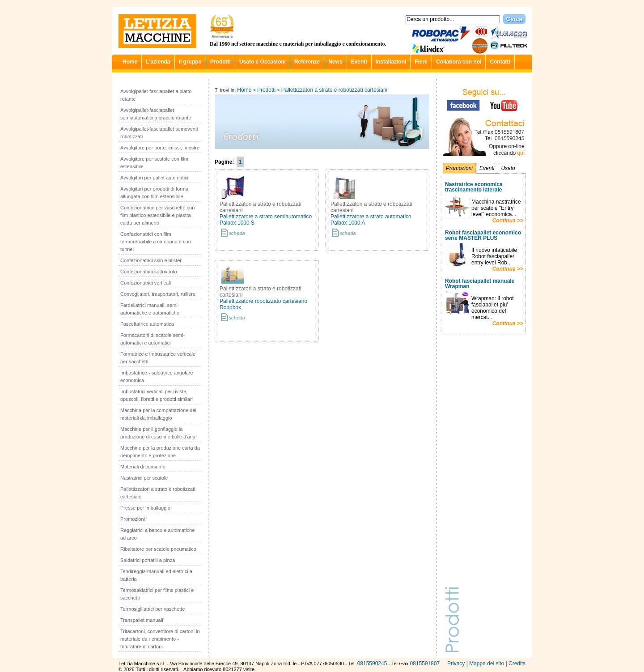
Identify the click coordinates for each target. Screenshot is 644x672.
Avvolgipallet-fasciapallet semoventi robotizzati (159, 133)
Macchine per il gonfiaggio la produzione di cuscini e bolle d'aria (158, 433)
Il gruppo (190, 62)
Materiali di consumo (143, 467)
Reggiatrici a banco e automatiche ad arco (157, 534)
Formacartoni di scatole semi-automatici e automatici (153, 339)
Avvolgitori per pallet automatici (154, 178)
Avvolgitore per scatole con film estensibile (154, 163)
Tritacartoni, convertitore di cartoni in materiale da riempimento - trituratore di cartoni (160, 639)
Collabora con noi (459, 62)
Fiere (421, 62)
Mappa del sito (487, 663)
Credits (517, 663)
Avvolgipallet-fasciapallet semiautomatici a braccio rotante (156, 114)
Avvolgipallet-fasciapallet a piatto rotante (156, 95)
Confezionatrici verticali (146, 283)
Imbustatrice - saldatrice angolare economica (157, 376)
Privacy (456, 663)
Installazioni (391, 62)
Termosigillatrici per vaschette (153, 609)
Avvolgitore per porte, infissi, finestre (160, 148)
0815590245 (372, 663)
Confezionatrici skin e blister (151, 260)
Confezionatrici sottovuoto (149, 272)
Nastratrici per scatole (144, 478)
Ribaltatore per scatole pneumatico (158, 549)
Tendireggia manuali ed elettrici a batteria (156, 575)
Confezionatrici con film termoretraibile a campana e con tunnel (156, 242)
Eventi (359, 62)
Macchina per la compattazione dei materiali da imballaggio (158, 414)
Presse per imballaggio (145, 508)
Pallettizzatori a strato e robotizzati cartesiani (158, 493)
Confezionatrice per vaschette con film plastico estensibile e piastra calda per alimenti (157, 215)
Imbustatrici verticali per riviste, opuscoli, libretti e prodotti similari (157, 395)
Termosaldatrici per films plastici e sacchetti (157, 594)
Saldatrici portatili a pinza (148, 560)
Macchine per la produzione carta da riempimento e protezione (160, 452)
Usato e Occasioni (263, 62)
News (335, 62)
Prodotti (220, 62)
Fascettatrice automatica (147, 324)
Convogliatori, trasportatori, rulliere (158, 294)
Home (130, 62)
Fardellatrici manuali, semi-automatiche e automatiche (150, 309)
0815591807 (425, 663)
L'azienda (158, 62)
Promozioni (133, 519)
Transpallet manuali (142, 620)
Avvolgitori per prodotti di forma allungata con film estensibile (154, 193)
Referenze (307, 62)
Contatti (500, 62)
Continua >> (508, 221)
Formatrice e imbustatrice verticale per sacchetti (158, 358)
